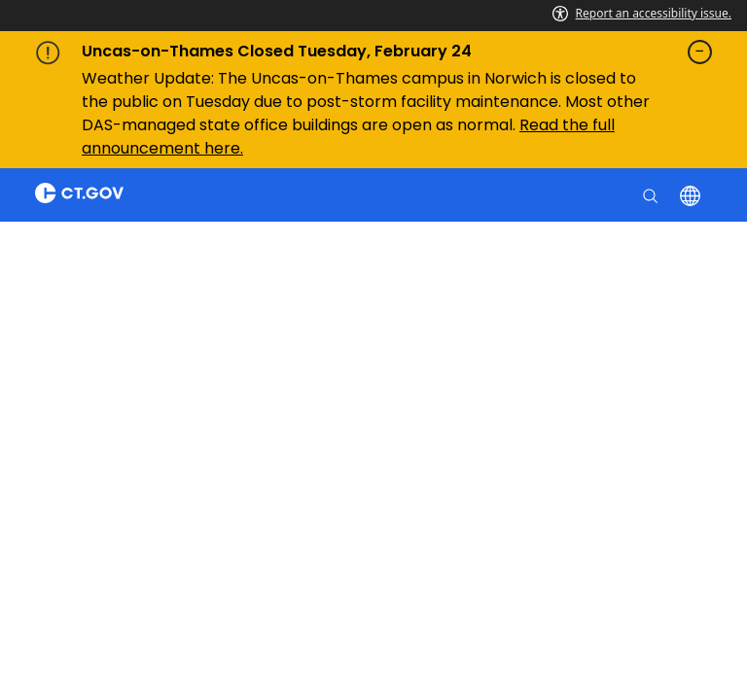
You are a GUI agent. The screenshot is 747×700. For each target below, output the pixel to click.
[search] (652, 194)
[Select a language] (692, 194)
